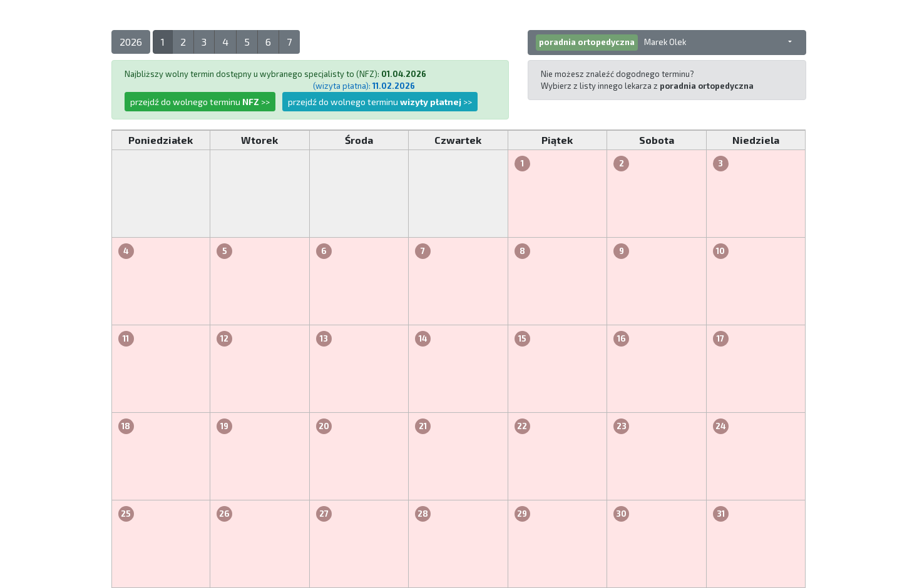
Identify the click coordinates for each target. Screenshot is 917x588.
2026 (131, 42)
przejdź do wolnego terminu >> (200, 102)
